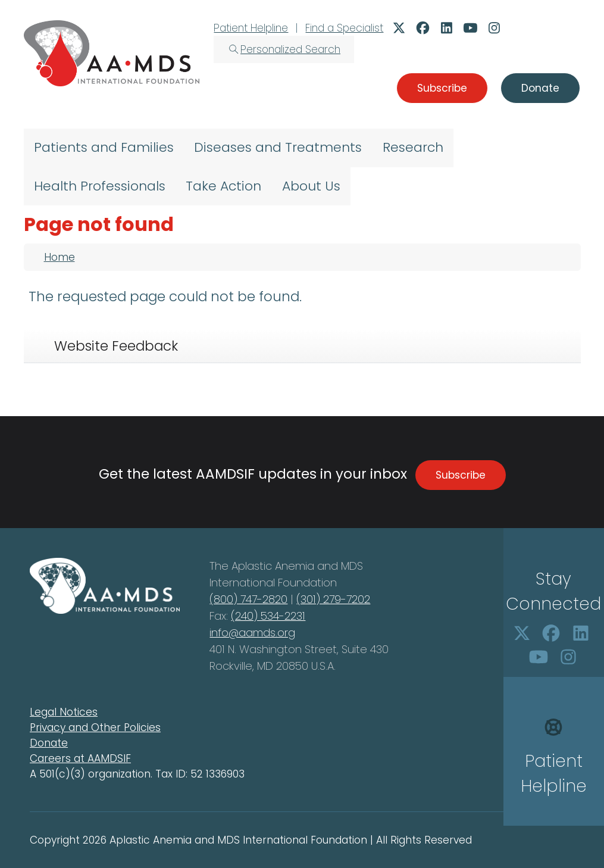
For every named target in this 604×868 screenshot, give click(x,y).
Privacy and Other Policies (95, 728)
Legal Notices (64, 712)
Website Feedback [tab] (116, 346)
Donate (49, 743)
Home (60, 257)
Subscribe (461, 475)
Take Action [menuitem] (223, 186)
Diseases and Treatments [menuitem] (278, 147)
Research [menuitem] (413, 147)
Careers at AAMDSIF (80, 758)
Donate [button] (540, 88)
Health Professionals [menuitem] (100, 186)
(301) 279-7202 (333, 599)
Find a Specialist (344, 28)
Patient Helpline (251, 28)
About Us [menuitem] (311, 186)
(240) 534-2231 (268, 616)
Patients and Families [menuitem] (104, 147)
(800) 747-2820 (248, 599)
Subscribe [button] (442, 88)
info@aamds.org (252, 633)
